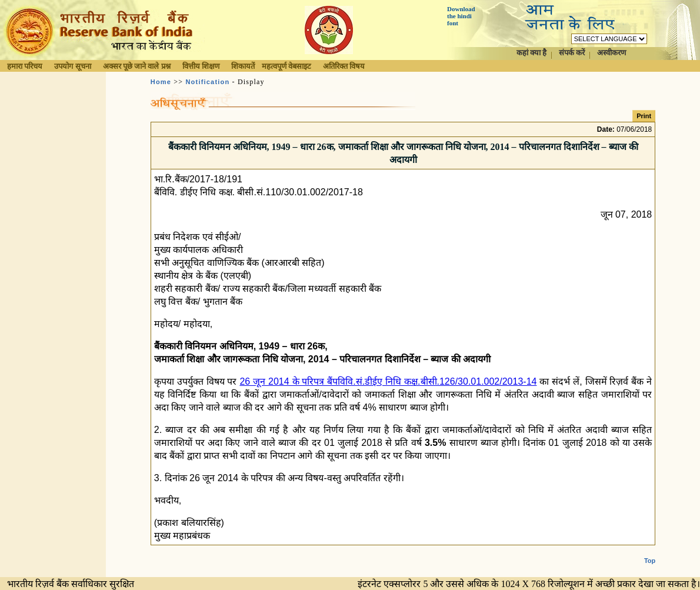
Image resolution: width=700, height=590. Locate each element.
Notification (207, 82)
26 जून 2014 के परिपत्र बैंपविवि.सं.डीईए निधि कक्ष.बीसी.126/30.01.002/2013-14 (388, 381)
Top (650, 551)
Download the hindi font (461, 16)
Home (161, 82)
